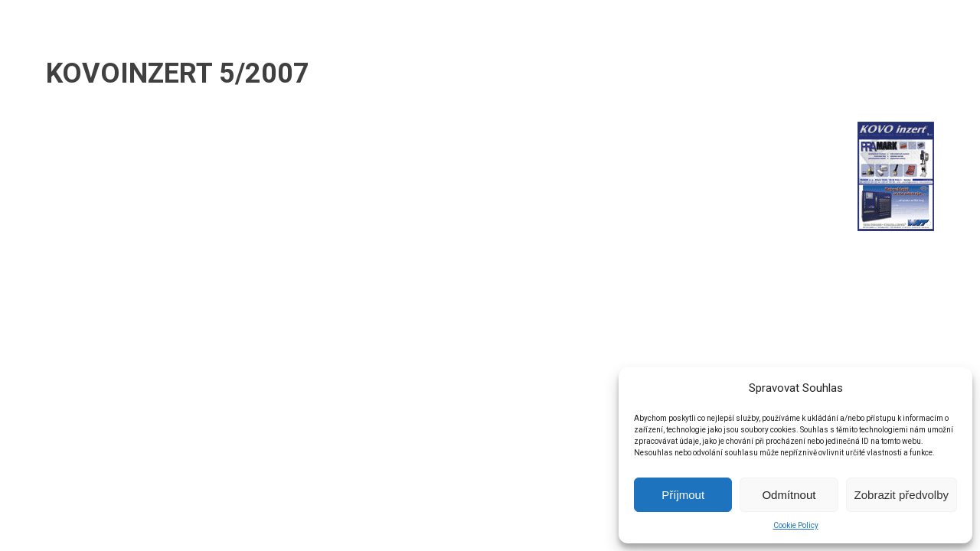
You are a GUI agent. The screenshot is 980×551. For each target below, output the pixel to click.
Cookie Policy (796, 525)
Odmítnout (789, 495)
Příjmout (683, 495)
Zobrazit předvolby (902, 495)
